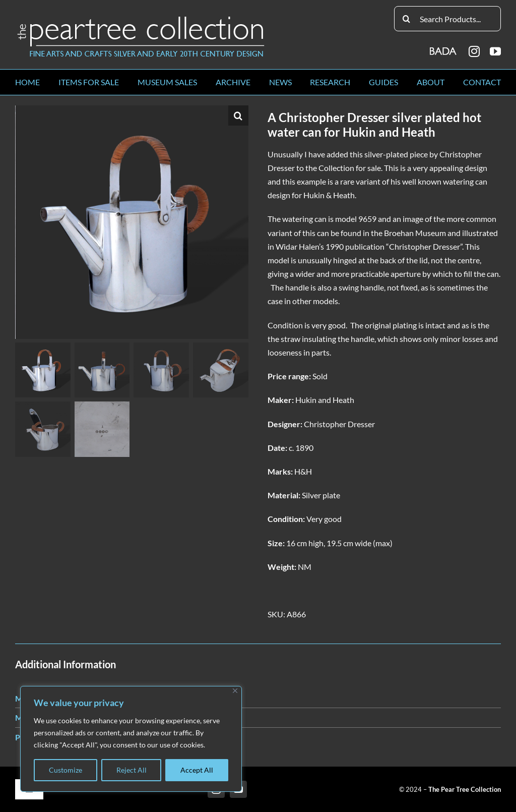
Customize (66, 770)
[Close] (235, 691)
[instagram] (474, 51)
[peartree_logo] (141, 18)
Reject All (132, 770)
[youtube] (495, 51)
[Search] (407, 19)
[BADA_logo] (444, 48)
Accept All (197, 770)
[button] (238, 115)
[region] (131, 739)
